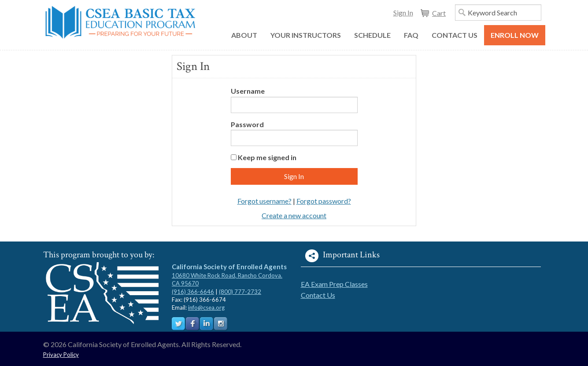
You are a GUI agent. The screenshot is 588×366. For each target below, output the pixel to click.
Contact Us (318, 295)
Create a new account (294, 215)
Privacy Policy (61, 355)
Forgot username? (264, 201)
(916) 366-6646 (193, 292)
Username (248, 91)
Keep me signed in (267, 157)
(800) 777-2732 (240, 292)
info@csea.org (206, 307)
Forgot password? (324, 201)
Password (247, 124)
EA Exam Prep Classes (334, 284)
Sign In (403, 13)
